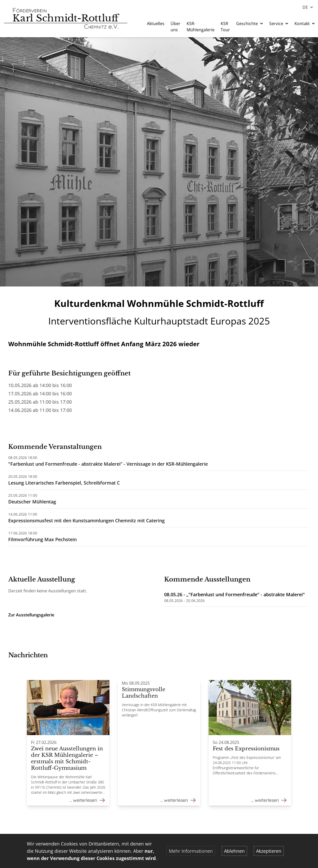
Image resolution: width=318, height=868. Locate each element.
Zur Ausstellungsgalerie (31, 615)
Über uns (176, 27)
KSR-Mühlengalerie (201, 27)
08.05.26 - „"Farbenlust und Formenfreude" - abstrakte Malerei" (234, 594)
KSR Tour (225, 27)
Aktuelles (156, 24)
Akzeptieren (269, 851)
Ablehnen (234, 851)
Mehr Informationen (191, 851)
